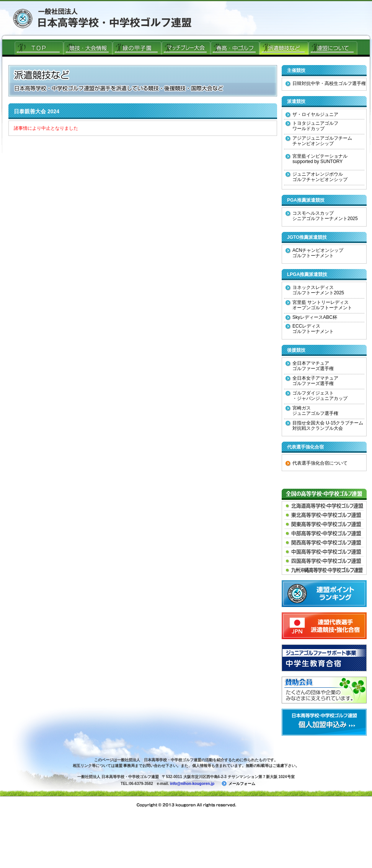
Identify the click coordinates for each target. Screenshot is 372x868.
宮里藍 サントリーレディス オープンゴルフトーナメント (319, 305)
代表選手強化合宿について (317, 463)
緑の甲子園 (137, 48)
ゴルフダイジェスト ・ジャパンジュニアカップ (317, 396)
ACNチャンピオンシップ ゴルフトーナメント (314, 253)
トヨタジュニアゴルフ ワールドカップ (312, 126)
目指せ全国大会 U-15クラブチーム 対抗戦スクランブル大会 (324, 426)
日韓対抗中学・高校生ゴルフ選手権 (326, 83)
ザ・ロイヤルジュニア (312, 114)
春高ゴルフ (235, 48)
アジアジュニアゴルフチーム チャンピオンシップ (319, 141)
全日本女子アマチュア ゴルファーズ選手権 (312, 381)
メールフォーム (238, 784)
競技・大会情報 (88, 48)
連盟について (333, 48)
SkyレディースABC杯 (311, 317)
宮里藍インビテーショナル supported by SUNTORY (317, 159)
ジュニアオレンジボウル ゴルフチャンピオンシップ (317, 177)
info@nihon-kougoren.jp (192, 784)
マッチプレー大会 (186, 48)
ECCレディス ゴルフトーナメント (310, 329)
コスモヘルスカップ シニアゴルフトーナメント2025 (322, 216)
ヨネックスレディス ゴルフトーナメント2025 (315, 290)
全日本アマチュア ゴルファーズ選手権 (310, 366)
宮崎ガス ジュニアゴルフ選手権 (312, 411)
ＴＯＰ (39, 48)
